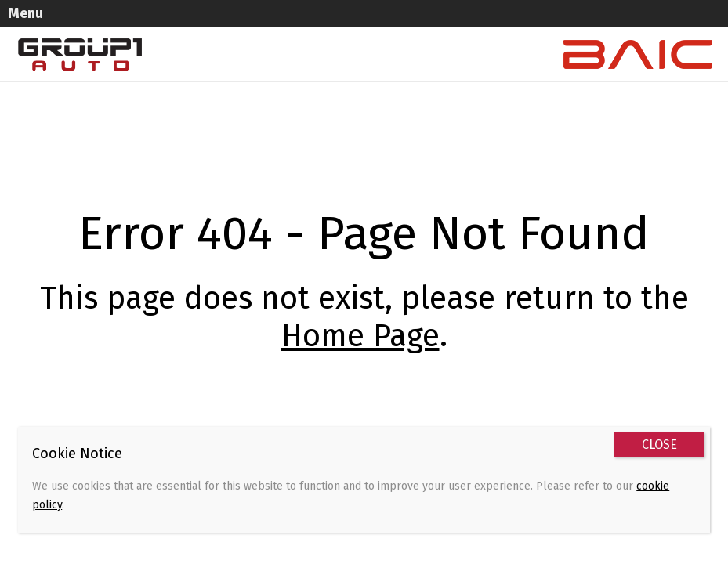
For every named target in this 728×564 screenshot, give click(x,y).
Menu (25, 13)
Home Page (360, 336)
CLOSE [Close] (659, 445)
